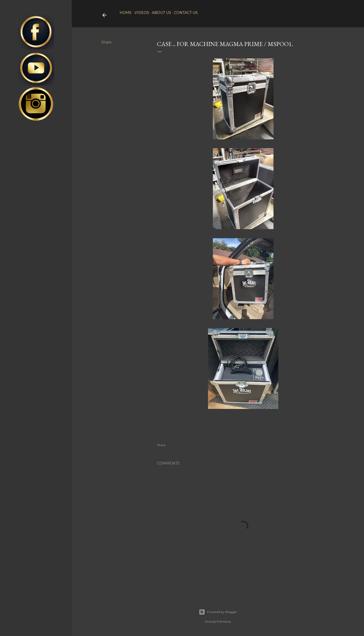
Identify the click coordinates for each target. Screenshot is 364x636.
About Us (162, 13)
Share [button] (106, 42)
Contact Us (186, 13)
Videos (142, 13)
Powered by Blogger (218, 612)
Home (126, 13)
